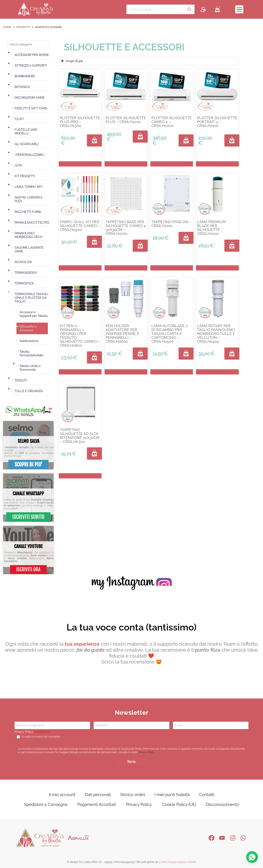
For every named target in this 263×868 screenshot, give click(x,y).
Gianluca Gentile (187, 862)
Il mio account (62, 795)
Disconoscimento (223, 805)
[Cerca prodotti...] (155, 9)
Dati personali (98, 795)
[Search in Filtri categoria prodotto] (28, 45)
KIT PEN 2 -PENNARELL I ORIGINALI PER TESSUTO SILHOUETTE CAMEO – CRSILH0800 (80, 336)
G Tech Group (167, 862)
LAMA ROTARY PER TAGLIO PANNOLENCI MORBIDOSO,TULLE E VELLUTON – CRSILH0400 (216, 334)
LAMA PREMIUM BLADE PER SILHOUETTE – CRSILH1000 (211, 228)
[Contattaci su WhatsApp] (252, 857)
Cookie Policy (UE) (179, 805)
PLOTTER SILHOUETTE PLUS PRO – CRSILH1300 (80, 122)
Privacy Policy (147, 752)
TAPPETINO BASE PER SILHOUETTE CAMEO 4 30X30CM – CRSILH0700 (126, 228)
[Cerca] (189, 9)
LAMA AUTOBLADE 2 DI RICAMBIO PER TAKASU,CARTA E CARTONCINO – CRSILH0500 (170, 334)
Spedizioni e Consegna (46, 805)
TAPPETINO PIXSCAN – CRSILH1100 (171, 224)
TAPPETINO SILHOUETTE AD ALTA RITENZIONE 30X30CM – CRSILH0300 (80, 436)
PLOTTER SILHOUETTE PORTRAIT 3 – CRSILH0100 (217, 122)
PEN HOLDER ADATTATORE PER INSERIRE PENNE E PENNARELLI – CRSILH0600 (122, 334)
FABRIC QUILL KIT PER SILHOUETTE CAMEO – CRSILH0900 (80, 226)
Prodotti (23, 27)
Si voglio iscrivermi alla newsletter (41, 737)
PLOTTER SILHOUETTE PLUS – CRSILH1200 (126, 120)
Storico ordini (133, 795)
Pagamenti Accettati (97, 805)
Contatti (207, 795)
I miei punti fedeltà (172, 795)
